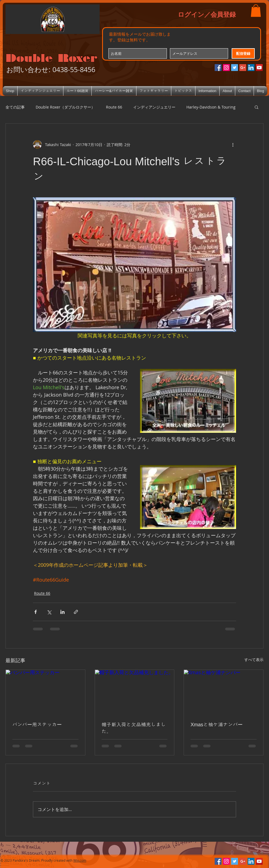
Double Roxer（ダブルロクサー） (65, 107)
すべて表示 (254, 660)
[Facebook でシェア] (36, 612)
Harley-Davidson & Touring (211, 107)
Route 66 (114, 107)
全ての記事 (15, 107)
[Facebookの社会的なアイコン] (218, 68)
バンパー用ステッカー (37, 725)
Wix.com (80, 860)
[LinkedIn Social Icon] (251, 68)
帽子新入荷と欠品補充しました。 (134, 728)
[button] (256, 11)
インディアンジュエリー (154, 107)
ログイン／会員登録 (207, 14)
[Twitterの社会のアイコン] (235, 68)
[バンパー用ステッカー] (45, 692)
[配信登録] (243, 53)
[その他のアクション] (233, 144)
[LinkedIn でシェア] (62, 612)
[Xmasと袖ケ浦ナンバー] (224, 692)
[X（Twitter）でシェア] (49, 612)
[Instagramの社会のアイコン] (226, 68)
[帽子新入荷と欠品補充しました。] (135, 692)
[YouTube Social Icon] (259, 68)
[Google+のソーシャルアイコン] (243, 68)
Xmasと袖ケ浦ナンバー (217, 725)
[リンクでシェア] (76, 612)
